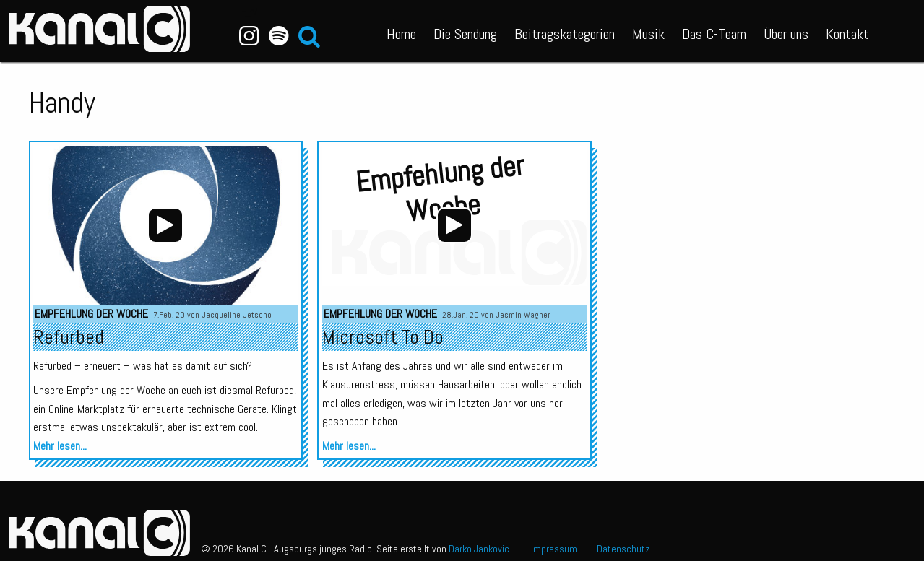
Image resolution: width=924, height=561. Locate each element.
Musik (648, 34)
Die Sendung (465, 34)
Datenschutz (623, 549)
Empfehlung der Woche (91, 314)
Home (401, 34)
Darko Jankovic (479, 549)
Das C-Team (714, 34)
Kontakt (847, 34)
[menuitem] (401, 31)
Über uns (786, 34)
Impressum (554, 549)
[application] (165, 225)
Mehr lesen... (60, 446)
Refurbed (69, 337)
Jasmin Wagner (523, 315)
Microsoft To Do (383, 337)
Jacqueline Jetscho (237, 315)
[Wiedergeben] (165, 225)
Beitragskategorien (565, 34)
